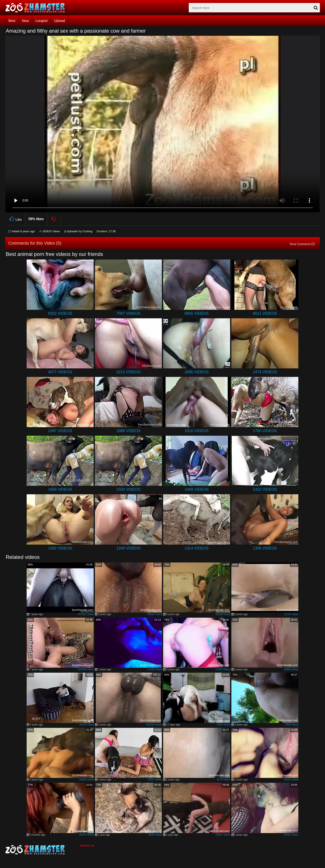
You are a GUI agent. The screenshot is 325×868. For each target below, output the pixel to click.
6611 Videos (265, 313)
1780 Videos (265, 431)
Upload (60, 21)
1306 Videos (265, 548)
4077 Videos (60, 372)
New (25, 21)
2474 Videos (265, 372)
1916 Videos (197, 431)
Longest (41, 21)
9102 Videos (60, 313)
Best (12, 21)
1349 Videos (128, 548)
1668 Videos (60, 489)
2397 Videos (60, 431)
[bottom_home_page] (42, 850)
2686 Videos (197, 372)
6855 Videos (197, 313)
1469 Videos (197, 489)
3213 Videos (128, 372)
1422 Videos (265, 489)
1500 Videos (128, 489)
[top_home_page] (37, 8)
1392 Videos (60, 548)
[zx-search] (254, 8)
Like (15, 219)
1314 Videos (197, 548)
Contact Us (87, 846)
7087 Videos (128, 313)
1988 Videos (128, 431)
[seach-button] (316, 8)
